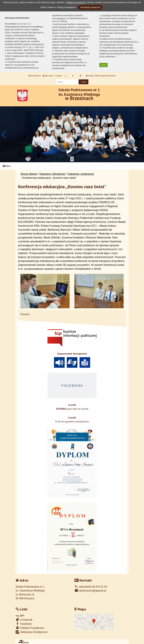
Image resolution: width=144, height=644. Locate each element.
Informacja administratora (106, 76)
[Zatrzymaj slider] (72, 159)
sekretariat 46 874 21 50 (91, 587)
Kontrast (90, 76)
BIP (20, 616)
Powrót (25, 314)
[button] (4, 134)
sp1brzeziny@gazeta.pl (90, 591)
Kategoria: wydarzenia (81, 174)
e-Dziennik (24, 620)
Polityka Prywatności (30, 628)
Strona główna (35, 76)
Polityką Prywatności (76, 2)
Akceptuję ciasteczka (90, 7)
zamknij (103, 65)
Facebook (24, 624)
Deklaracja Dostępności (32, 632)
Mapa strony (48, 76)
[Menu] (72, 166)
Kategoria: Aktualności (53, 174)
